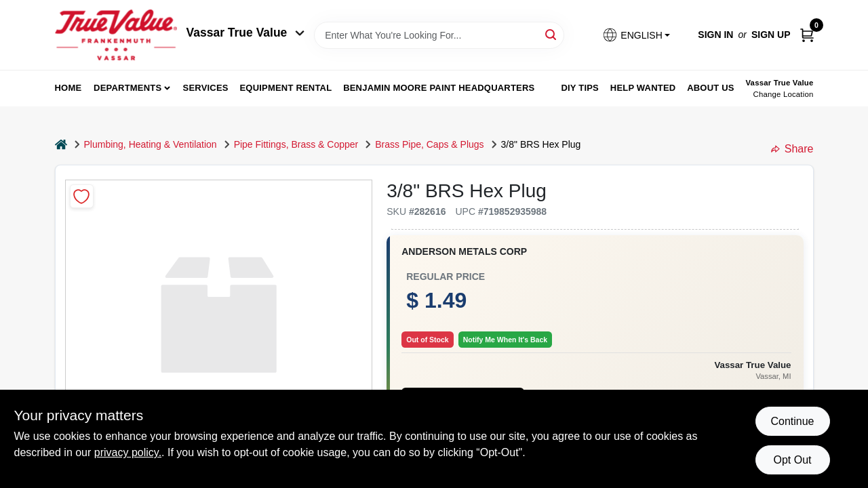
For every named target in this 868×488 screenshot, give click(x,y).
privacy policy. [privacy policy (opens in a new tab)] (128, 452)
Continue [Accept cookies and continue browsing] (792, 421)
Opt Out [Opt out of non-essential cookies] (792, 460)
